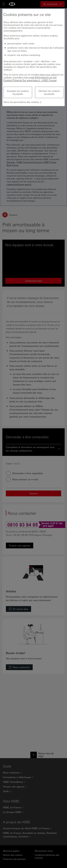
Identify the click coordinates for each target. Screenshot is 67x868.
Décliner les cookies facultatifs (49, 92)
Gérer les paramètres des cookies (21, 102)
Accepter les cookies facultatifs (18, 92)
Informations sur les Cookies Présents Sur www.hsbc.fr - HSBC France (30, 79)
